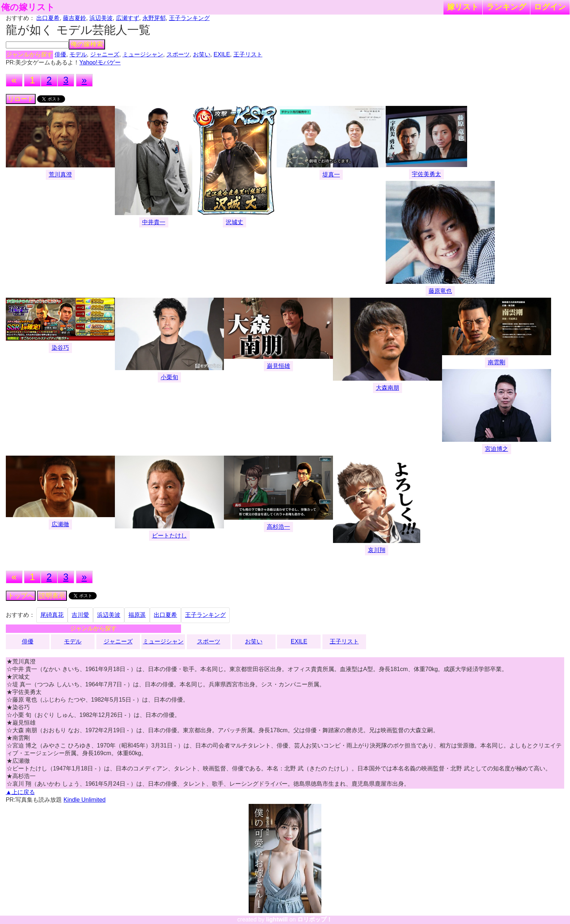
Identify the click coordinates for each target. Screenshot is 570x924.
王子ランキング (189, 18)
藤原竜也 (440, 291)
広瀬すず (128, 18)
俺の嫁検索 (87, 44)
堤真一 (331, 175)
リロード (21, 99)
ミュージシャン (143, 54)
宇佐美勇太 (426, 174)
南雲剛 (497, 362)
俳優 (60, 54)
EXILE (222, 54)
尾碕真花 (52, 615)
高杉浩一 (278, 527)
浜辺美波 (101, 18)
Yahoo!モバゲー (100, 62)
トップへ (21, 596)
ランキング (506, 7)
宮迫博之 (497, 449)
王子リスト (248, 54)
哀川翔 (377, 550)
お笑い (202, 54)
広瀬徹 (60, 524)
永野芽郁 (154, 18)
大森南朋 (388, 388)
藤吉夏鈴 (75, 18)
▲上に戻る (20, 792)
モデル (78, 54)
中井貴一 (154, 222)
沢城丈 (234, 222)
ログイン (550, 7)
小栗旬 (169, 377)
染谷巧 (60, 348)
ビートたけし (169, 536)
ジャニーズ (105, 54)
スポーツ (178, 54)
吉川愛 (80, 615)
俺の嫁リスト (28, 7)
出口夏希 (48, 18)
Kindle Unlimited (85, 800)
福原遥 (137, 615)
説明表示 (52, 596)
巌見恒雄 (278, 366)
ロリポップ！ (315, 919)
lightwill (277, 919)
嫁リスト (463, 7)
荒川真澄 (60, 175)
